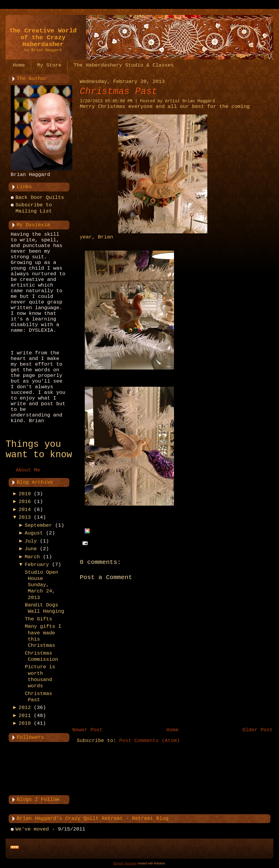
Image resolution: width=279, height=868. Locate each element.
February (37, 565)
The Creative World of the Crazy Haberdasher (43, 38)
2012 (25, 708)
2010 (25, 723)
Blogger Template (125, 863)
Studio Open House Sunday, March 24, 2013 (41, 585)
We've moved (32, 829)
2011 (25, 716)
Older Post (258, 730)
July (31, 541)
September (38, 525)
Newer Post (87, 730)
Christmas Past (118, 91)
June (31, 549)
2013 (25, 517)
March (32, 557)
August (34, 533)
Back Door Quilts (40, 198)
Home (173, 730)
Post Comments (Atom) (150, 741)
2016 (25, 502)
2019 (25, 494)
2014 (25, 510)
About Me (28, 470)
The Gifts (38, 619)
